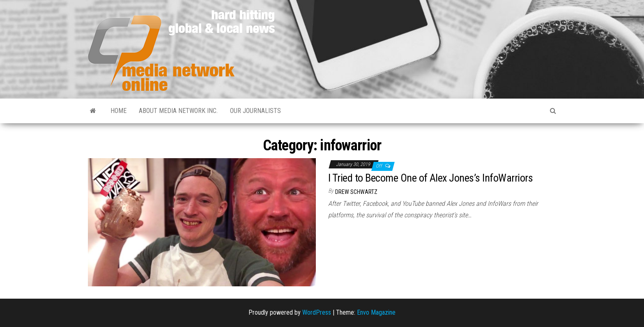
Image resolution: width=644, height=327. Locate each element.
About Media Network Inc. (178, 111)
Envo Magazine (376, 312)
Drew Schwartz (356, 192)
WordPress (317, 312)
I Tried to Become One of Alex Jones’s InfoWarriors (430, 178)
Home (118, 111)
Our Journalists (255, 111)
